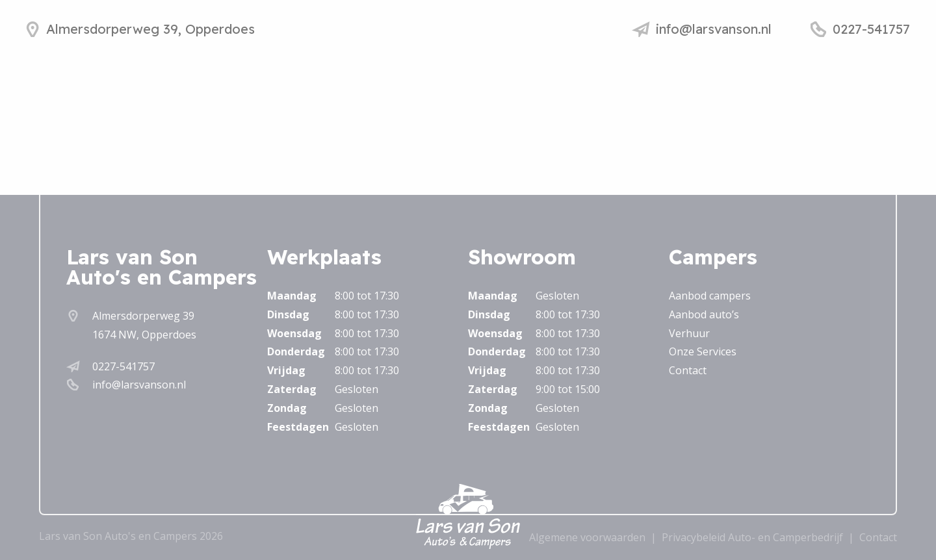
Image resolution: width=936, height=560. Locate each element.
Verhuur (689, 333)
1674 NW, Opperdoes (144, 335)
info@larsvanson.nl (139, 385)
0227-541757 (123, 366)
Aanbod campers (710, 296)
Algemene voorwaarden (587, 537)
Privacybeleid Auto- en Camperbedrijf (752, 537)
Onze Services (703, 351)
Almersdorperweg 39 (143, 316)
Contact (688, 370)
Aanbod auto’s (704, 314)
